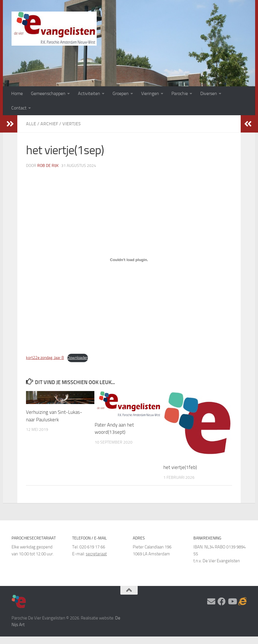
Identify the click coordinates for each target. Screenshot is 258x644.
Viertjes (72, 124)
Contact (19, 108)
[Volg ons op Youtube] (232, 602)
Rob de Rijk (48, 166)
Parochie (180, 93)
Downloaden (78, 358)
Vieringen (150, 93)
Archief (49, 124)
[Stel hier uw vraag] (211, 602)
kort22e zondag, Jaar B (45, 358)
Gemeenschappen (48, 93)
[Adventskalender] (242, 602)
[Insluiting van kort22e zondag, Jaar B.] (129, 260)
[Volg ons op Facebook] (222, 602)
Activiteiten (89, 93)
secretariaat (96, 554)
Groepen (121, 93)
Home (17, 93)
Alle (31, 124)
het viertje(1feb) (180, 467)
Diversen (209, 93)
